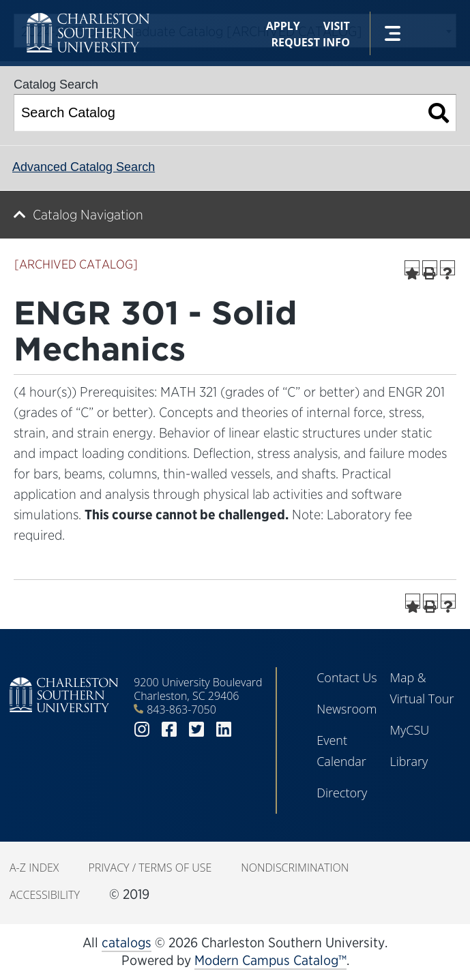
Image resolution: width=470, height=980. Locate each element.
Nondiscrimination (295, 868)
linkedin (224, 730)
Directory (342, 793)
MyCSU (409, 730)
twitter (196, 730)
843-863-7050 (181, 709)
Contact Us (347, 677)
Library (409, 761)
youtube (251, 730)
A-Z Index (34, 868)
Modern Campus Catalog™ (270, 960)
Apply (283, 26)
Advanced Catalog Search (84, 167)
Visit (337, 26)
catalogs (127, 943)
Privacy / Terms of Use (150, 868)
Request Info (311, 42)
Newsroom (347, 709)
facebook (169, 730)
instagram (142, 730)
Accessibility (45, 895)
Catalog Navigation (88, 215)
